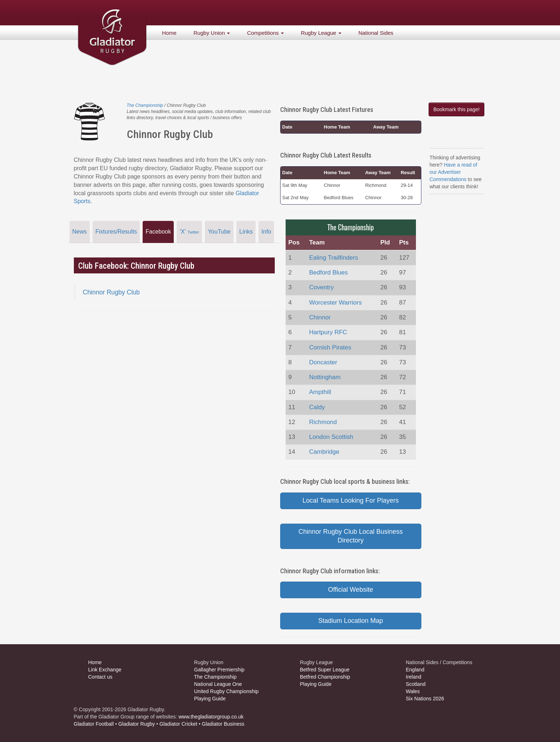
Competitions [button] (265, 33)
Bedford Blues (329, 273)
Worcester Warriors (335, 303)
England (415, 670)
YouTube (219, 232)
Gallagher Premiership (219, 670)
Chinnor (320, 317)
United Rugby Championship (226, 691)
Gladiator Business (223, 724)
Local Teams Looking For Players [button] (351, 500)
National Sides (376, 33)
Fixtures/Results (116, 232)
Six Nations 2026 (425, 699)
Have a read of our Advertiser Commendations (454, 172)
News (80, 232)
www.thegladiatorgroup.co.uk (211, 717)
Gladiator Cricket (178, 724)
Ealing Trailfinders (334, 258)
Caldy (317, 407)
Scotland (416, 684)
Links (246, 232)
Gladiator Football (94, 724)
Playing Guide (210, 699)
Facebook (158, 232)
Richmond (323, 422)
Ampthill (320, 392)
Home (169, 33)
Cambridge (324, 452)
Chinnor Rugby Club (111, 292)
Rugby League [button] (321, 33)
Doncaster (323, 362)
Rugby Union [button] (212, 33)
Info (266, 232)
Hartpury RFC (328, 332)
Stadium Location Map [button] (351, 621)
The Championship (145, 105)
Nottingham (325, 377)
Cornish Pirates (330, 347)
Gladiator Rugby (137, 724)
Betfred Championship (325, 677)
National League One (218, 684)
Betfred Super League (325, 670)
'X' (189, 232)
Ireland (414, 677)
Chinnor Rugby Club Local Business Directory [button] (350, 536)
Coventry (321, 287)
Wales (413, 691)
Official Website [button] (350, 590)
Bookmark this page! (456, 109)
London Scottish (331, 437)
